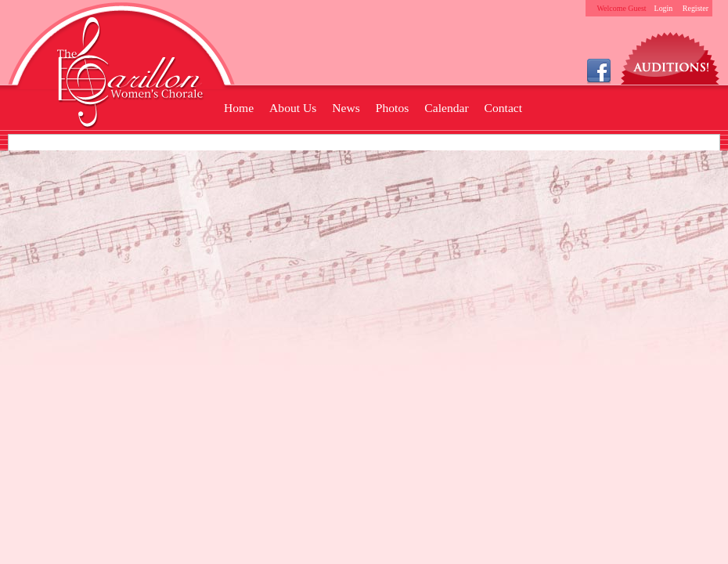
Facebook (599, 70)
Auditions (670, 54)
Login (664, 8)
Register (696, 8)
